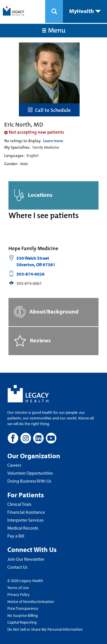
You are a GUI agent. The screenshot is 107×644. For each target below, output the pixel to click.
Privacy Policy (18, 594)
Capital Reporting (22, 622)
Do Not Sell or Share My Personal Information (45, 629)
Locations (33, 195)
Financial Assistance (26, 512)
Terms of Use (18, 588)
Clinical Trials (19, 504)
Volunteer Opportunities (30, 473)
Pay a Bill (16, 536)
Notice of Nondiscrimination (31, 602)
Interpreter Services (25, 520)
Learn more (53, 141)
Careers (14, 465)
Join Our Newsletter (26, 559)
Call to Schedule (49, 110)
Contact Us (17, 567)
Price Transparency (23, 608)
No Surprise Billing (23, 615)
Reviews (32, 341)
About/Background (46, 312)
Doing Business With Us (29, 481)
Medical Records (23, 528)
